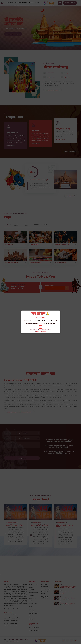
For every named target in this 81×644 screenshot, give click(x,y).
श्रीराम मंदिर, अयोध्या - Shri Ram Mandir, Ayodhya (41, 322)
